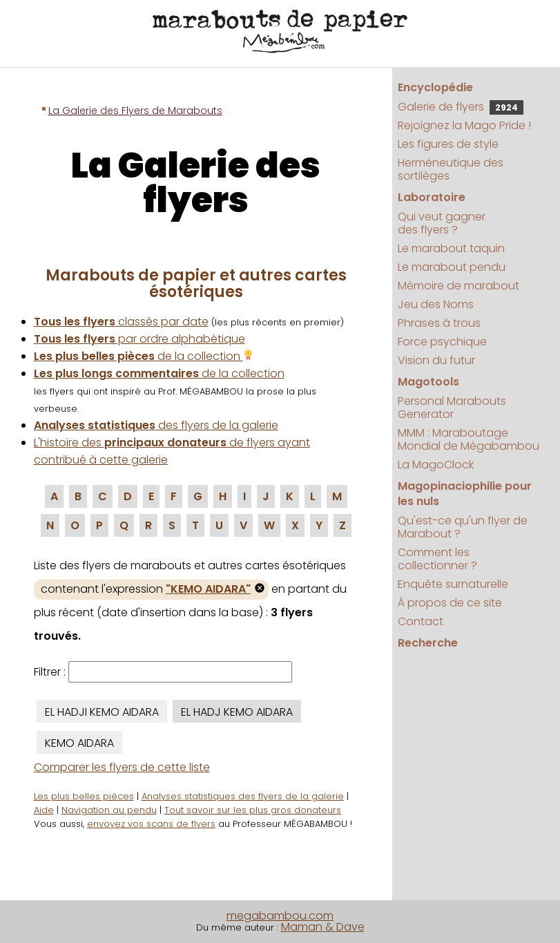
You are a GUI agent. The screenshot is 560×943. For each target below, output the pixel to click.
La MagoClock (436, 465)
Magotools (428, 382)
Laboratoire (432, 197)
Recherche (428, 643)
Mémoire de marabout (458, 286)
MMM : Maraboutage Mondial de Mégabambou (469, 439)
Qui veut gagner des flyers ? (442, 223)
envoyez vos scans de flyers (151, 824)
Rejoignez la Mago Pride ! (464, 125)
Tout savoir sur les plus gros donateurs (253, 810)
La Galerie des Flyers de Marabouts (135, 111)
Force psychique (442, 342)
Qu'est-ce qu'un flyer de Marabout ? (463, 527)
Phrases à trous (439, 323)
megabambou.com (280, 916)
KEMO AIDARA (79, 743)
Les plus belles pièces (84, 796)
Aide (44, 810)
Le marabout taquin (451, 248)
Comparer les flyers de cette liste (122, 767)
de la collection (144, 356)
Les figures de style (448, 144)
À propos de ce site (450, 603)
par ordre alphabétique (139, 339)
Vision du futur (436, 360)
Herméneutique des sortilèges (451, 169)
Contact (421, 621)
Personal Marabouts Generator (452, 408)
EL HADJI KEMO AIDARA (102, 712)
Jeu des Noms (436, 304)
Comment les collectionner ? (437, 559)
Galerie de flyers (461, 107)
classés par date (121, 322)
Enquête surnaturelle (453, 584)
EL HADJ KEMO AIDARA (237, 712)
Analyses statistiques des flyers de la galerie (243, 796)
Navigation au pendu (109, 810)
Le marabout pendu (452, 267)
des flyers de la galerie (156, 425)
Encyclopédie (435, 87)
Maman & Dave (323, 927)
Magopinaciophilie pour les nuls (465, 494)
